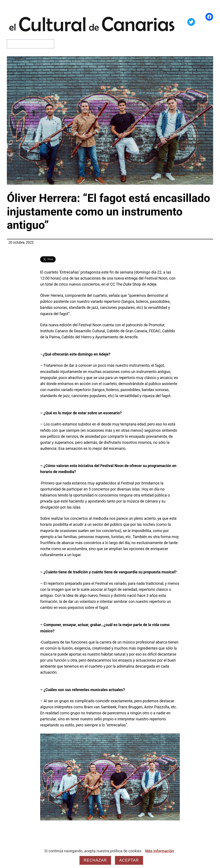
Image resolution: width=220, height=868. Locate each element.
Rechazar (95, 860)
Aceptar (129, 860)
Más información (160, 851)
